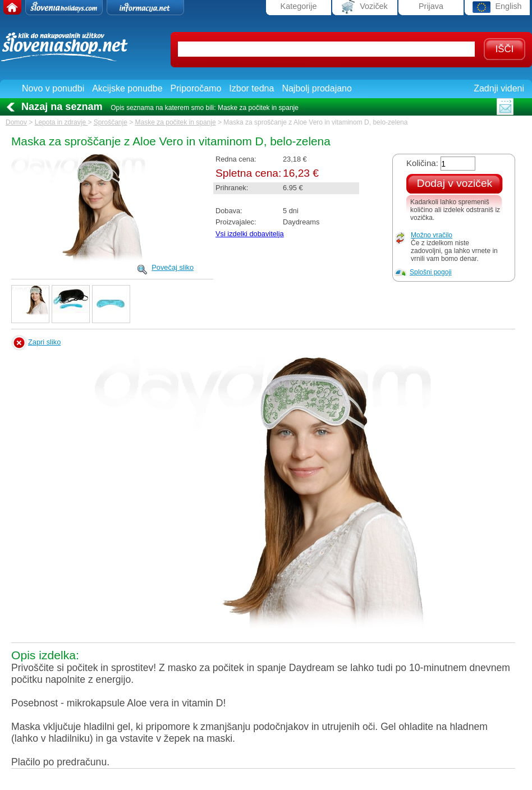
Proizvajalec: (236, 222)
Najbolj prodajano (317, 88)
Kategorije (299, 6)
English (497, 7)
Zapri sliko (44, 342)
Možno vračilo (432, 235)
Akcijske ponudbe (127, 88)
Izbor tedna (251, 88)
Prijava (431, 6)
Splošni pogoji (431, 272)
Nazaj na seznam (62, 107)
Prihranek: (232, 188)
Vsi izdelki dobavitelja (250, 234)
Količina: (422, 163)
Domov (16, 122)
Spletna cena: (248, 173)
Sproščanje (111, 122)
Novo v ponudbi (53, 88)
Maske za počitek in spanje (176, 122)
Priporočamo (196, 88)
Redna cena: (236, 159)
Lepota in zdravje (61, 122)
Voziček (365, 7)
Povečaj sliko (173, 267)
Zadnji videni (499, 88)
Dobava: (229, 211)
